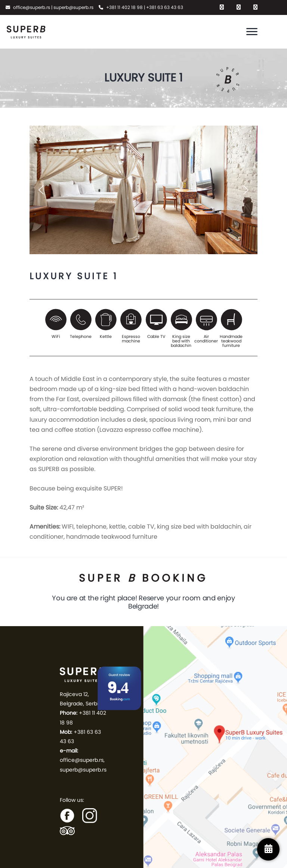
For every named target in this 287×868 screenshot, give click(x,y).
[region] (143, 190)
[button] (41, 190)
